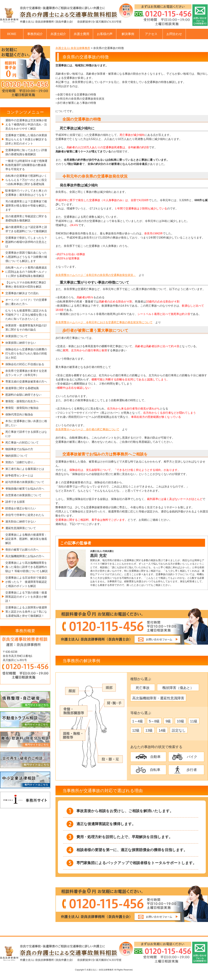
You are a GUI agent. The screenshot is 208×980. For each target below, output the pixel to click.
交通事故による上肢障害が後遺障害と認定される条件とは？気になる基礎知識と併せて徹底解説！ (26, 612)
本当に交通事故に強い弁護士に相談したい (26, 423)
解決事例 (128, 34)
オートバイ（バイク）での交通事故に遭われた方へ (26, 302)
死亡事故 (143, 688)
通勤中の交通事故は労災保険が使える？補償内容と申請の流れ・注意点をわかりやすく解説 (26, 124)
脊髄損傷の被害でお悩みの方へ (25, 489)
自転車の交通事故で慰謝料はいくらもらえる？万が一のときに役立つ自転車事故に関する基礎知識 (26, 180)
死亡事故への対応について (22, 443)
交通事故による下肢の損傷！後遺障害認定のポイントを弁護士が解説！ (26, 597)
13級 (149, 730)
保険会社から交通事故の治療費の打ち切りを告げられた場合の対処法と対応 (26, 353)
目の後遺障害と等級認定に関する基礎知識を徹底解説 (26, 218)
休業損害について (16, 336)
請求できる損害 (15, 502)
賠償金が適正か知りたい (21, 508)
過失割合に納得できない (21, 522)
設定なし (179, 730)
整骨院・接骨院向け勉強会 (22, 408)
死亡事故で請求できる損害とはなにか (26, 434)
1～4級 (138, 721)
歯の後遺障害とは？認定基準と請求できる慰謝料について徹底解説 (26, 229)
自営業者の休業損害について (23, 495)
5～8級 (154, 721)
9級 (168, 721)
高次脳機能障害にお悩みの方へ (25, 556)
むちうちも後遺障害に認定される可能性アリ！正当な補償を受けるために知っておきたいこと (26, 315)
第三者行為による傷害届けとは (25, 469)
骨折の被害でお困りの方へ (22, 550)
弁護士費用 (81, 34)
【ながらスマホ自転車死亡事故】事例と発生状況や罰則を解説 (26, 285)
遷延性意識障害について (21, 528)
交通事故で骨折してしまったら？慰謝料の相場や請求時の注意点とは (26, 242)
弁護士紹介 (58, 34)
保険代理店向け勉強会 (19, 414)
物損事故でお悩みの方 (19, 449)
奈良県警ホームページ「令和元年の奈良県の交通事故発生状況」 (96, 275)
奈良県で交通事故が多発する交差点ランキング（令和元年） (26, 373)
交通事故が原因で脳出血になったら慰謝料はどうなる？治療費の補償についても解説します (26, 257)
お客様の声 (105, 34)
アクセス (151, 34)
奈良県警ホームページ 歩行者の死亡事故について (87, 429)
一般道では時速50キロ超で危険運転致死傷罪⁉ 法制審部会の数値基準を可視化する (26, 165)
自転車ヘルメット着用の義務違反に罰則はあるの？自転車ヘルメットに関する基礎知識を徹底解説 (26, 272)
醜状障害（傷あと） (178, 688)
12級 (136, 730)
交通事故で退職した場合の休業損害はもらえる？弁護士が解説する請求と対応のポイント (26, 139)
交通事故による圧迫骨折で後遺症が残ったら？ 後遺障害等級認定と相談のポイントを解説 (26, 582)
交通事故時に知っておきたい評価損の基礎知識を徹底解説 (26, 152)
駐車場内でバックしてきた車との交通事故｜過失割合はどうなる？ (26, 193)
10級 (180, 721)
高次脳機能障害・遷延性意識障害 (158, 698)
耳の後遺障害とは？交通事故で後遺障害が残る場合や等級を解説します (26, 206)
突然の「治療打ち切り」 (21, 462)
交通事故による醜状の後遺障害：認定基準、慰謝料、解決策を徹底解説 (26, 539)
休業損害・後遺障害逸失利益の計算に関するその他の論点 (26, 328)
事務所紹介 (35, 34)
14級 (162, 730)
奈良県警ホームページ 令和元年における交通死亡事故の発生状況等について (104, 322)
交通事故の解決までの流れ (22, 293)
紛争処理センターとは (19, 475)
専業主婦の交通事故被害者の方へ (26, 382)
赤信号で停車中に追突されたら (25, 515)
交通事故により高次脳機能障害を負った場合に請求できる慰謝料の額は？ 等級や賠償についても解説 (27, 567)
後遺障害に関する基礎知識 (22, 388)
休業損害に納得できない (21, 343)
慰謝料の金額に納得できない (23, 395)
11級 (194, 721)
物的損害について (16, 456)
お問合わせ (174, 34)
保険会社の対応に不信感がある (25, 364)
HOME (12, 34)
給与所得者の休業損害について (25, 482)
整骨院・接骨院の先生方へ (22, 401)
